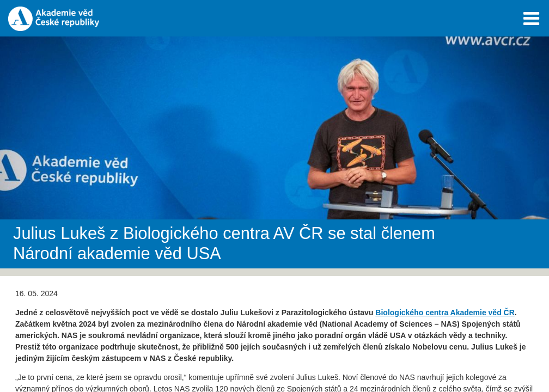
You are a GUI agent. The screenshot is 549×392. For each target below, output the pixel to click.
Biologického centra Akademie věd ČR (445, 313)
